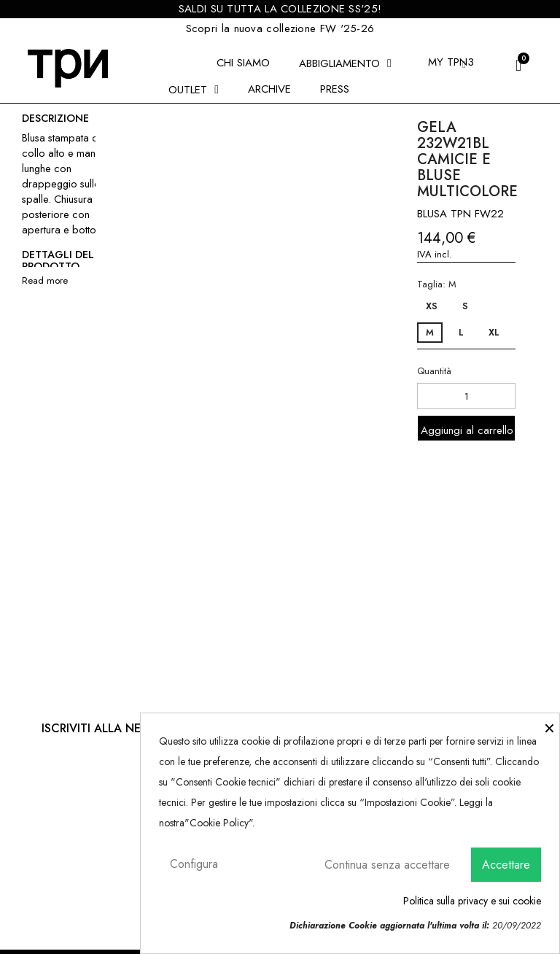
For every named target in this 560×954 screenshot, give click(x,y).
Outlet (194, 90)
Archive (269, 89)
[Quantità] (466, 396)
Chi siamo (243, 63)
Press (335, 89)
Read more (45, 280)
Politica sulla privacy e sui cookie (472, 901)
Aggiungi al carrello (467, 430)
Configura (194, 864)
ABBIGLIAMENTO (345, 63)
